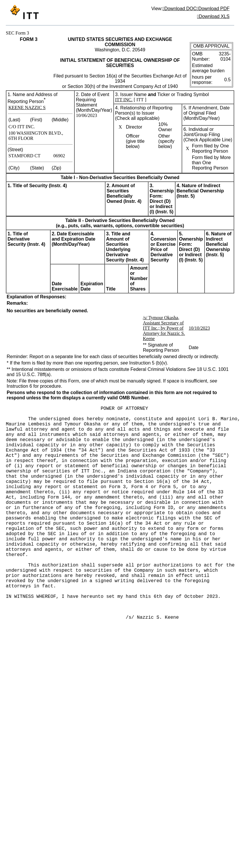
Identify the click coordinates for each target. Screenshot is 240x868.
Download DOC (180, 9)
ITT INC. (124, 100)
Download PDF (214, 9)
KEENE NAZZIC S (27, 108)
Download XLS (214, 16)
